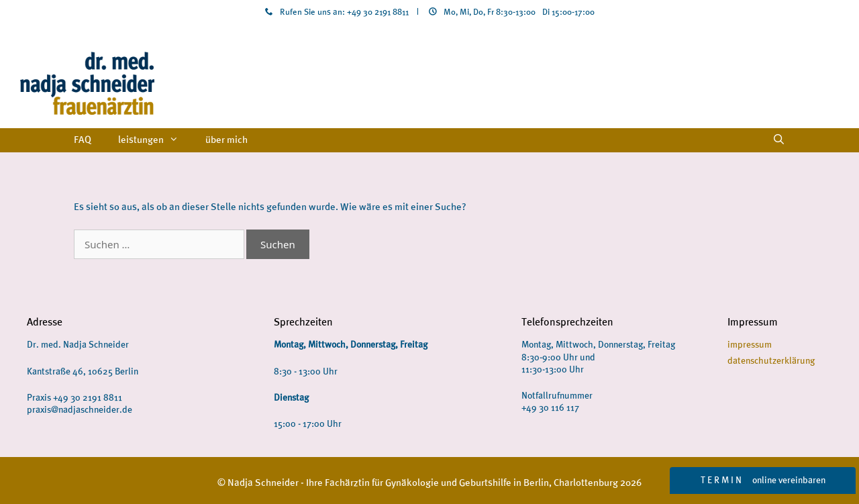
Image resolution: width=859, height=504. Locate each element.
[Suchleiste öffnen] (779, 140)
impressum (750, 345)
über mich (226, 140)
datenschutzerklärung (771, 361)
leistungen (155, 140)
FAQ (83, 140)
